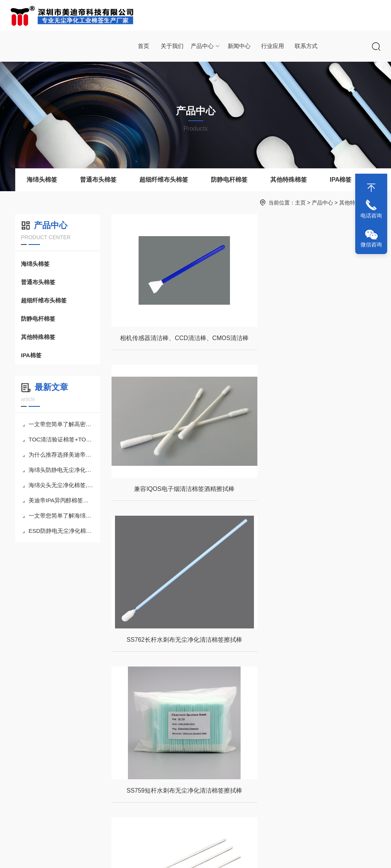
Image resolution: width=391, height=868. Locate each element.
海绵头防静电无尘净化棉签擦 (58, 470)
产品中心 (205, 46)
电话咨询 (371, 216)
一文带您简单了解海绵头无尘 (58, 516)
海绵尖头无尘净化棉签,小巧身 (58, 485)
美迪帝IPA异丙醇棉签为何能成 (58, 500)
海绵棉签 (69, 782)
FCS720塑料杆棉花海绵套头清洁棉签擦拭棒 (176, 645)
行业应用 (272, 46)
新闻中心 (239, 46)
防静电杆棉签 (229, 180)
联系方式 (305, 46)
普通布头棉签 (98, 180)
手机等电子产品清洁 (176, 809)
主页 (300, 203)
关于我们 (172, 46)
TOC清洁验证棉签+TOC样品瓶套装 (58, 439)
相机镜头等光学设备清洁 (176, 782)
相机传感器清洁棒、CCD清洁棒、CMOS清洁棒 (178, 340)
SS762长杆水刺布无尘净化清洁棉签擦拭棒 (176, 492)
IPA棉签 (341, 180)
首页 (144, 46)
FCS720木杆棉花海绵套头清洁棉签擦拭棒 (312, 645)
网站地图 (268, 854)
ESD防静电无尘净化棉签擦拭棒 (58, 531)
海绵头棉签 (42, 180)
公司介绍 (21, 782)
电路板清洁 (169, 796)
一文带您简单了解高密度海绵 (58, 424)
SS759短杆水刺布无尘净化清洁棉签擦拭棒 (312, 492)
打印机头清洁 (172, 822)
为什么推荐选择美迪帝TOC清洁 (58, 455)
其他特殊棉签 (289, 180)
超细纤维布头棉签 (164, 180)
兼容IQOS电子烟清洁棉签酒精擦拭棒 (312, 340)
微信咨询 (371, 245)
